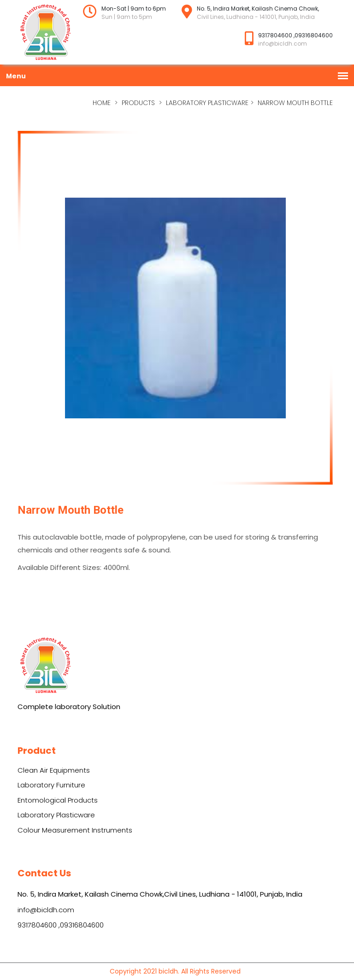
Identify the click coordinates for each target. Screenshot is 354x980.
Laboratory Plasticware (207, 103)
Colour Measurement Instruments (75, 830)
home (102, 103)
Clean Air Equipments (54, 770)
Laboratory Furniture (51, 785)
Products (138, 103)
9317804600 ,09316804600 (61, 925)
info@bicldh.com (46, 910)
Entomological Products (58, 800)
